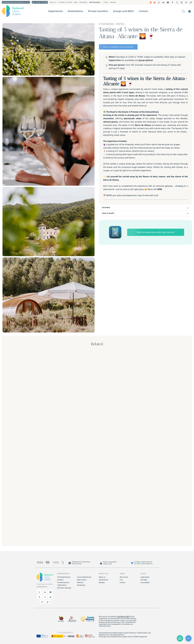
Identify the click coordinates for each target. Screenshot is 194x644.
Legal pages (145, 577)
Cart (121, 580)
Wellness (80, 582)
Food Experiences (108, 24)
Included (145, 208)
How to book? (145, 213)
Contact (122, 582)
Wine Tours (120, 24)
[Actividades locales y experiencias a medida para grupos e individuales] (17, 11)
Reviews (102, 582)
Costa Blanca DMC (123, 616)
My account (124, 577)
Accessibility (145, 582)
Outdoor (60, 580)
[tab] (145, 208)
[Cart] (189, 11)
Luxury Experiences (84, 577)
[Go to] (159, 2)
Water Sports (82, 580)
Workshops (81, 585)
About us (102, 577)
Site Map (144, 580)
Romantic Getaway (64, 588)
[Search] (183, 11)
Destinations (103, 580)
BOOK (109, 195)
